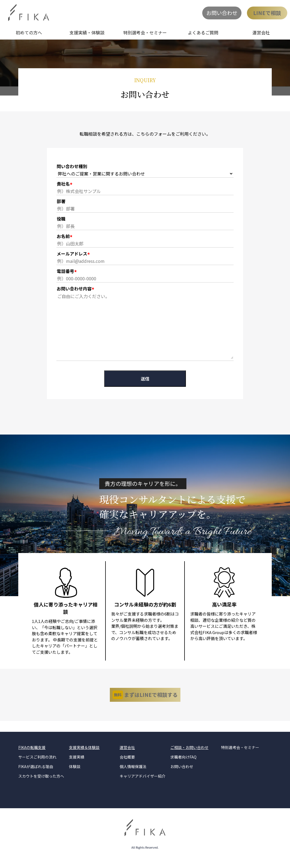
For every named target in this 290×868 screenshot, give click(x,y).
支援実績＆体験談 (84, 754)
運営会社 (261, 32)
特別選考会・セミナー (145, 32)
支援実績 (77, 764)
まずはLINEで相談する (145, 698)
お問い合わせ (222, 13)
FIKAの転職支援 (32, 754)
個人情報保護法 (133, 774)
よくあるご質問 (203, 32)
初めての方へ (29, 32)
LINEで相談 (267, 13)
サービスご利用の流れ (37, 764)
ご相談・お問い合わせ (189, 754)
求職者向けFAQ (183, 764)
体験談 (75, 774)
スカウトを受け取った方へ (41, 783)
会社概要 (127, 764)
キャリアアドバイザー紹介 (143, 783)
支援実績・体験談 (87, 32)
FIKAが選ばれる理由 (36, 774)
